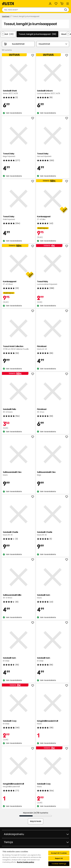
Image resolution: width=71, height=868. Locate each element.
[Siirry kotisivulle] (8, 4)
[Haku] (66, 10)
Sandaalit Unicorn (53, 92)
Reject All (59, 858)
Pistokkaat (53, 348)
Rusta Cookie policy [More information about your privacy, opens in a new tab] (26, 862)
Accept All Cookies (59, 853)
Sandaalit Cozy (19, 722)
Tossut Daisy (19, 155)
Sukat (8, 34)
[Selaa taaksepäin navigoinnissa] (3, 34)
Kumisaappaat (53, 218)
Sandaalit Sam (53, 596)
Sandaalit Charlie (19, 534)
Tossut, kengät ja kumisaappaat (37, 34)
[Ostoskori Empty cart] (62, 4)
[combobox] (33, 10)
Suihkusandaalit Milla (19, 596)
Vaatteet (6, 16)
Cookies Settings (59, 864)
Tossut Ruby (53, 283)
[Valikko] (68, 4)
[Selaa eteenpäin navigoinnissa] (68, 34)
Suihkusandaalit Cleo (19, 474)
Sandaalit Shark (19, 92)
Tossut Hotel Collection (19, 348)
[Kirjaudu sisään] (50, 4)
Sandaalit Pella (19, 411)
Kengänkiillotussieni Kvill (53, 722)
